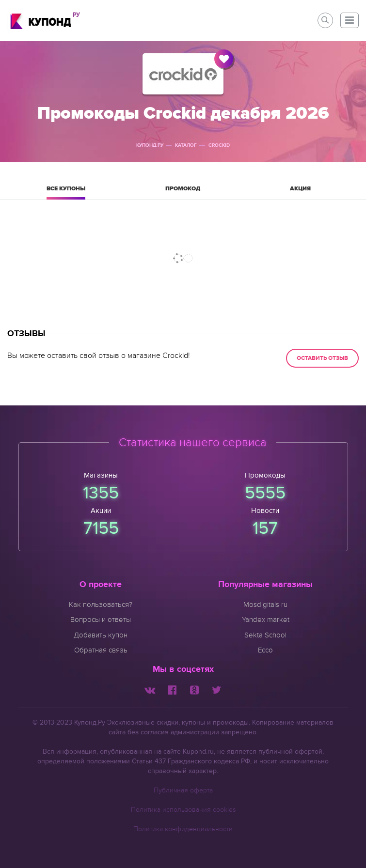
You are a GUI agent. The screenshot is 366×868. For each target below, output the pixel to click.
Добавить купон (101, 635)
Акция (300, 192)
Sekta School (265, 635)
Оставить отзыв (322, 358)
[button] (350, 20)
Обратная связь (101, 650)
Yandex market (266, 620)
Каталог (186, 145)
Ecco (265, 650)
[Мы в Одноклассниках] (194, 689)
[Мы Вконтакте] (150, 689)
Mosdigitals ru (265, 604)
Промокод (183, 192)
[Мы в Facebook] (172, 689)
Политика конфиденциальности (183, 829)
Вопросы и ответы (101, 620)
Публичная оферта (183, 790)
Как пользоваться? (101, 604)
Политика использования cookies (183, 810)
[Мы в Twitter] (217, 689)
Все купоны (66, 192)
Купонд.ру (150, 145)
